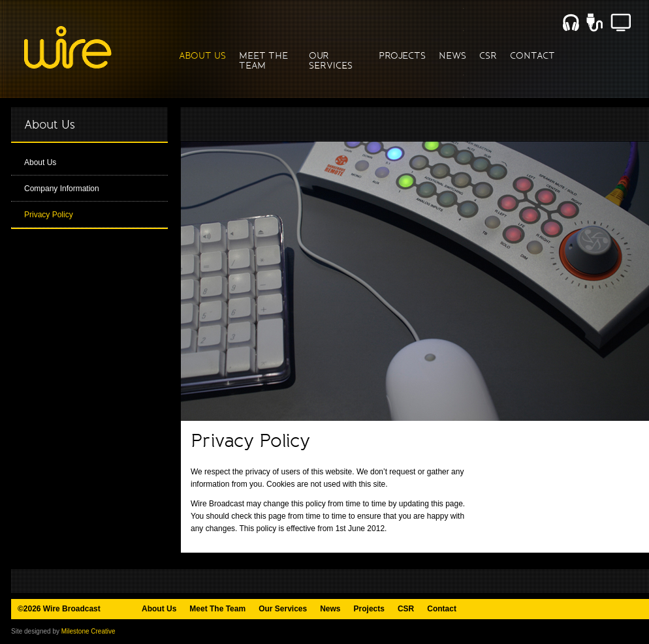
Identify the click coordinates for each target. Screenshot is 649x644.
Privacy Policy (49, 215)
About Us (40, 162)
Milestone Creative (88, 631)
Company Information (62, 189)
